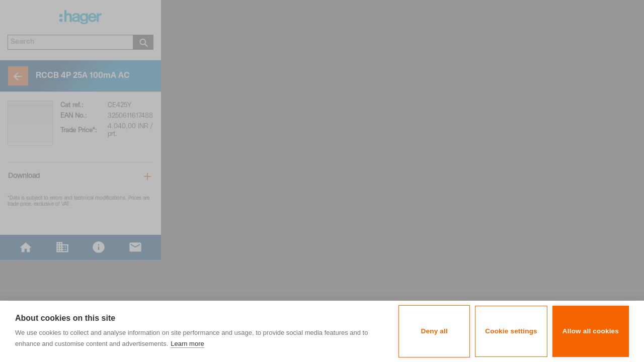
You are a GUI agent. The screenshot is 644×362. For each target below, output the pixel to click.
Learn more (187, 344)
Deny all (434, 331)
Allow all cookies (591, 331)
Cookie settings (511, 331)
